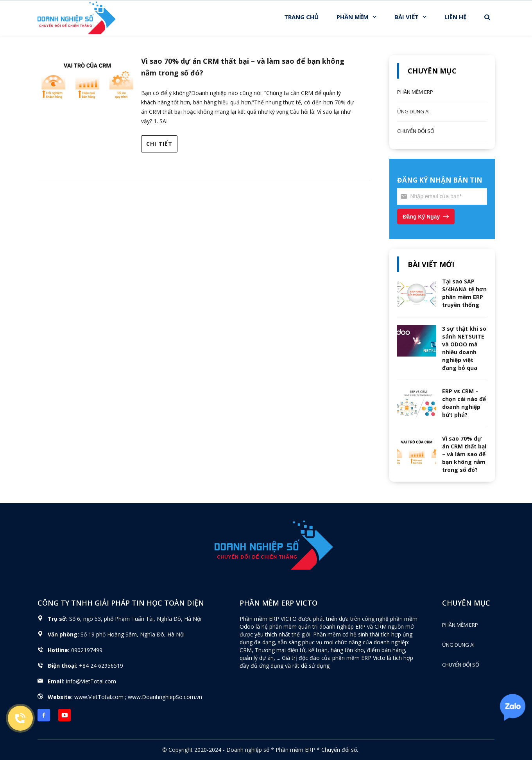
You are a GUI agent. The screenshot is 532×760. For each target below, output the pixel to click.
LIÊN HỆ (455, 17)
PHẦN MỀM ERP (415, 92)
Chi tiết (159, 144)
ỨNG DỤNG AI (413, 111)
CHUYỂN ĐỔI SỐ (416, 131)
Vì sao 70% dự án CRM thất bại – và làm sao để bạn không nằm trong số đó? (464, 454)
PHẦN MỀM (353, 17)
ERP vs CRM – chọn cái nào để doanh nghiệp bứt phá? (464, 403)
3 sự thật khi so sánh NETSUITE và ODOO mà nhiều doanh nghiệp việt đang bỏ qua (464, 348)
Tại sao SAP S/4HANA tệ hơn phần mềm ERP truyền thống (464, 293)
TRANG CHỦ (301, 17)
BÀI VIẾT (407, 17)
